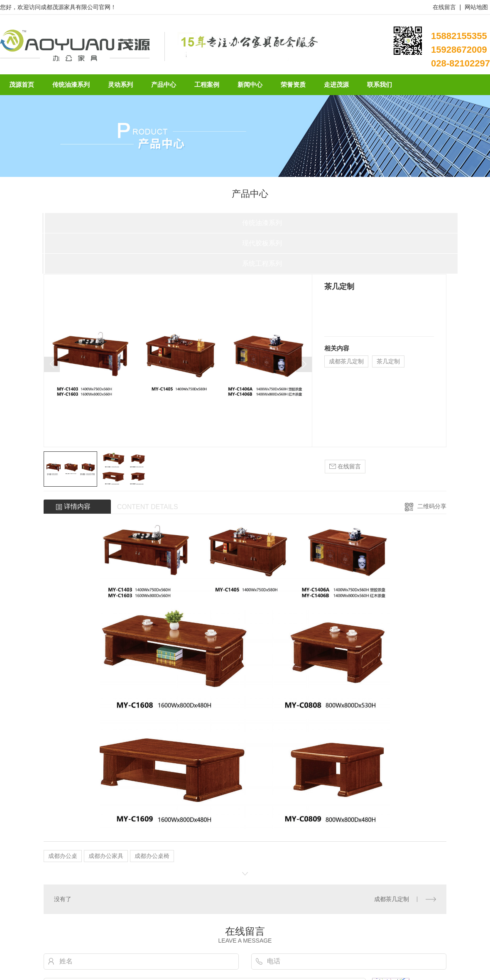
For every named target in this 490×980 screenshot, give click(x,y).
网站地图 (476, 7)
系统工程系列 (262, 263)
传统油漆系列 (262, 223)
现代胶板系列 (262, 243)
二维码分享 (432, 506)
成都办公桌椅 (152, 856)
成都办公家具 (106, 856)
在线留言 (444, 7)
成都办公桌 (63, 856)
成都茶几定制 (346, 361)
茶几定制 (388, 361)
